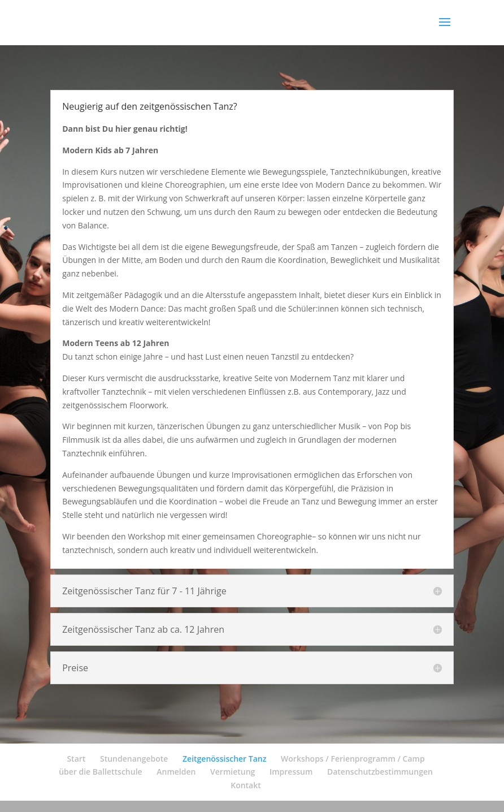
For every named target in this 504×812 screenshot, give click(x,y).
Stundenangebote (134, 759)
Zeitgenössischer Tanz (224, 759)
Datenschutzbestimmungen (380, 772)
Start (76, 759)
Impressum (291, 772)
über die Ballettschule (101, 772)
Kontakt (246, 785)
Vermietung (233, 772)
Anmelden (176, 772)
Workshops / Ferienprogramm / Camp (353, 759)
